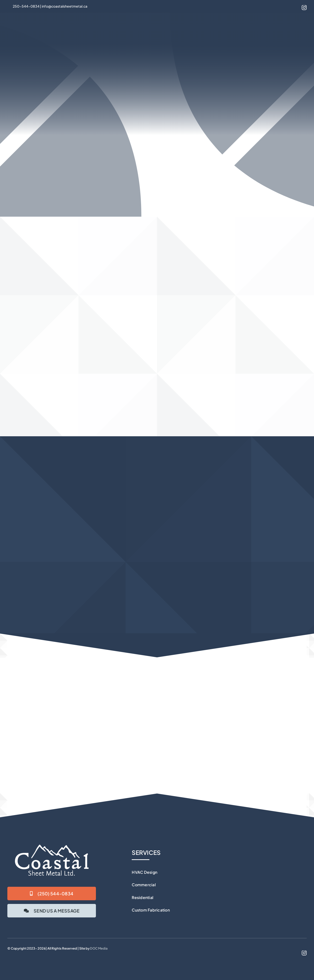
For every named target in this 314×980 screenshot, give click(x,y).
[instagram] (304, 8)
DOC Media (99, 948)
